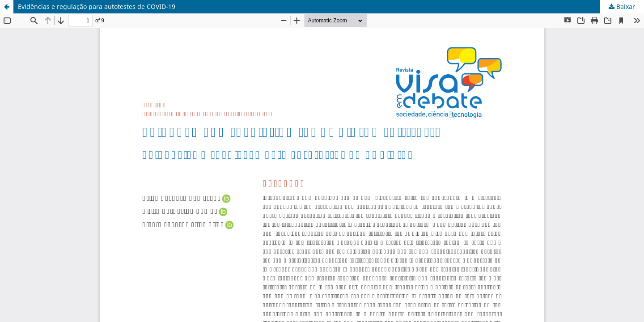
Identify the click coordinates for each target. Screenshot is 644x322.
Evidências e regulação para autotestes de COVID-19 (97, 6)
